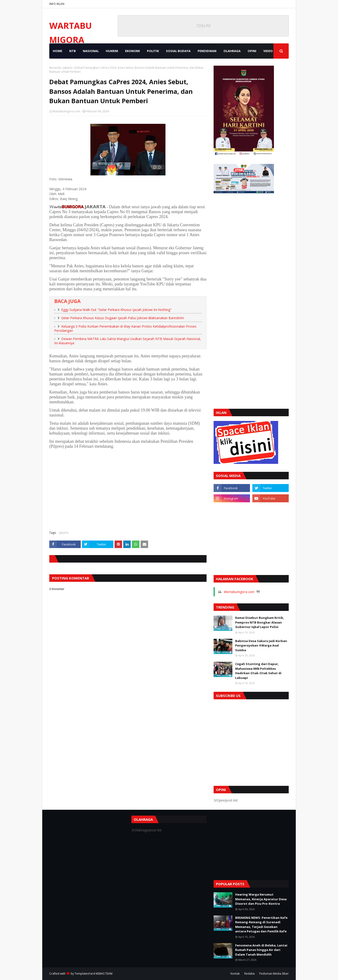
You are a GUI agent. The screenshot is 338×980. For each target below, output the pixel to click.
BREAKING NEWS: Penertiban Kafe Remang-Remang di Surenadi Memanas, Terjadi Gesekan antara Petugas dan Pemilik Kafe (261, 925)
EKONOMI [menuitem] (133, 51)
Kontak (235, 974)
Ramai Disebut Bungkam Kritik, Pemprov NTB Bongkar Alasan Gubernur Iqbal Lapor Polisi (260, 622)
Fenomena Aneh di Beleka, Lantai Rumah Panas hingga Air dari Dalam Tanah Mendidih (261, 950)
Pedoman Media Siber (274, 974)
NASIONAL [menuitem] (91, 51)
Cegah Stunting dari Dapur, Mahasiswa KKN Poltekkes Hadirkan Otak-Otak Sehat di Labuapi (258, 671)
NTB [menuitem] (73, 51)
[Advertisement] (128, 493)
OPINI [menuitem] (252, 51)
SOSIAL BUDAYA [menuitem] (178, 51)
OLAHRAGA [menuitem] (232, 51)
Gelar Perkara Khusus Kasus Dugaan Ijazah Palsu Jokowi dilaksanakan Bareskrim (123, 318)
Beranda (55, 68)
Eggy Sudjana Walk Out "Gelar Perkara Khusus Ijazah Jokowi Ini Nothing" (116, 310)
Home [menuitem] (58, 51)
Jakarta (68, 68)
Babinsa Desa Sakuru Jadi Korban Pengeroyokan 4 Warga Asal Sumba (261, 645)
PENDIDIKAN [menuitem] (207, 51)
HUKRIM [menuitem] (112, 51)
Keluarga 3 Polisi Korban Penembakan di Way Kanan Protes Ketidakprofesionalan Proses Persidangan (125, 329)
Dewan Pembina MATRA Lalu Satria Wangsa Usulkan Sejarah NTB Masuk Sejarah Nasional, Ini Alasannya (128, 341)
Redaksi (250, 974)
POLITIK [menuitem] (153, 51)
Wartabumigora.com (66, 111)
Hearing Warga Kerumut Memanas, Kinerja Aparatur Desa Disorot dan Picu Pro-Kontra (261, 899)
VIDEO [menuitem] (268, 51)
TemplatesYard (85, 974)
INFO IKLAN (57, 4)
